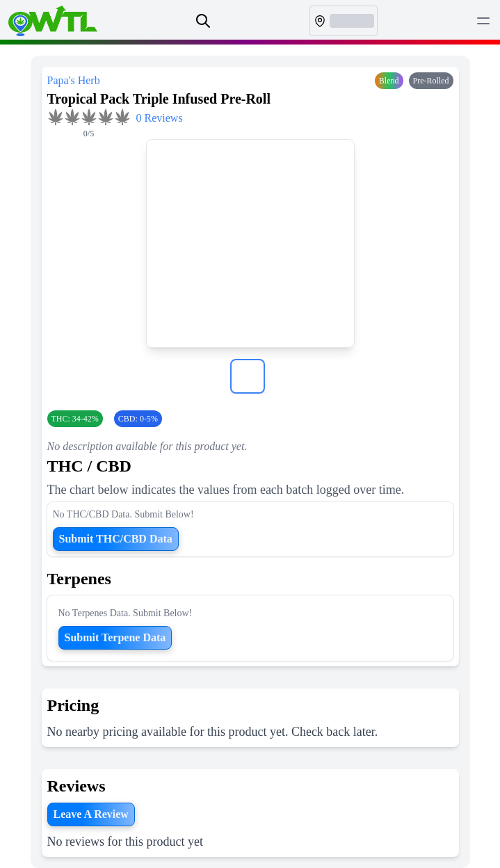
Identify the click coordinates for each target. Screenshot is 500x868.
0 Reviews (160, 118)
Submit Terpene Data (115, 637)
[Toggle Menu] (483, 21)
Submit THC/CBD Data (116, 539)
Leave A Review (91, 814)
